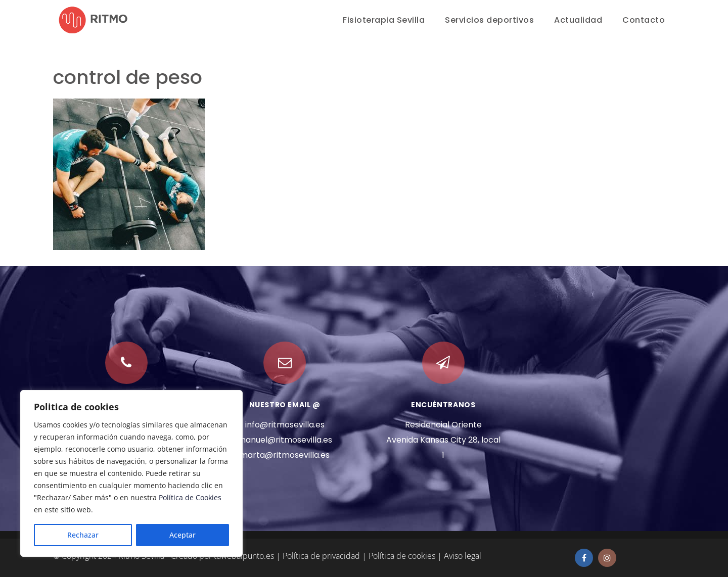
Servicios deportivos (489, 20)
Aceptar (183, 535)
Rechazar (83, 535)
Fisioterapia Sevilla (384, 20)
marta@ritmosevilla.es (285, 455)
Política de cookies (402, 556)
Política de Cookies (190, 497)
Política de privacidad (321, 556)
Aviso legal (463, 556)
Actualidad (578, 20)
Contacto (644, 20)
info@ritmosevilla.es (285, 425)
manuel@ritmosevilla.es (285, 440)
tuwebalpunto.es (244, 556)
